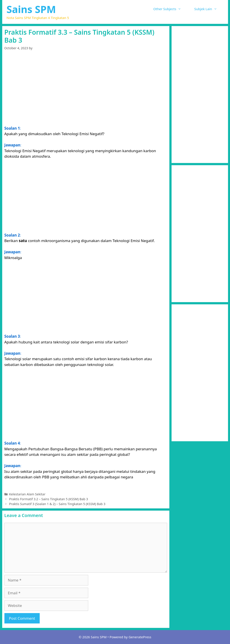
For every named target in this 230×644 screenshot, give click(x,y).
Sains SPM (31, 9)
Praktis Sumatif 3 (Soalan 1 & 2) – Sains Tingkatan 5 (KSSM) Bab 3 (57, 504)
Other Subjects (170, 9)
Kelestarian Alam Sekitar (27, 494)
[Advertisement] (86, 89)
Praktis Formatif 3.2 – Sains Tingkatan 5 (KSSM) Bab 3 (49, 499)
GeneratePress (140, 637)
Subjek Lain (209, 9)
